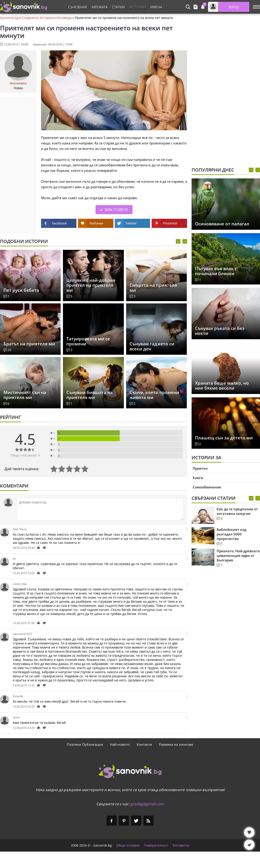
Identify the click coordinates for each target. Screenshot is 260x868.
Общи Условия (128, 845)
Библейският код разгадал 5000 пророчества (231, 534)
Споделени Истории (37, 18)
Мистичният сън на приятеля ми (25, 395)
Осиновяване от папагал (222, 224)
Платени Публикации (85, 744)
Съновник (78, 7)
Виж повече (116, 210)
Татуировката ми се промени (88, 341)
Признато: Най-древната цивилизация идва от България (238, 555)
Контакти (144, 744)
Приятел (200, 468)
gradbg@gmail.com (147, 804)
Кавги (198, 478)
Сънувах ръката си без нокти (220, 331)
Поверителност (156, 845)
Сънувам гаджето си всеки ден (152, 346)
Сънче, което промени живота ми (154, 395)
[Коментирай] (100, 509)
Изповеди (64, 18)
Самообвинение (207, 487)
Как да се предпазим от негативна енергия (237, 511)
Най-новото (120, 744)
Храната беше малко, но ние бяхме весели (222, 386)
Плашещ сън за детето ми (224, 438)
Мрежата (100, 7)
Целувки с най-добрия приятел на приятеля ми (91, 285)
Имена (156, 7)
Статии (118, 7)
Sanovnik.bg (9, 18)
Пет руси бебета (21, 290)
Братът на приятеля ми (29, 344)
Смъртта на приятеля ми (153, 288)
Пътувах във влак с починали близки (216, 271)
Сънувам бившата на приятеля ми (90, 395)
